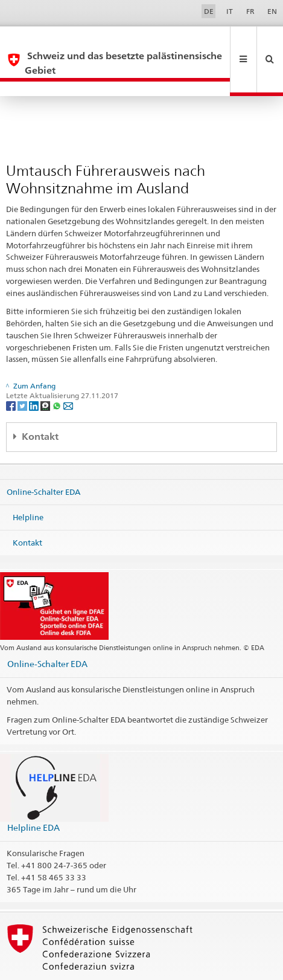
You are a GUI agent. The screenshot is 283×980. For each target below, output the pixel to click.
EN (272, 11)
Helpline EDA (33, 798)
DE (209, 11)
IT (230, 11)
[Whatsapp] (58, 377)
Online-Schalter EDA (43, 463)
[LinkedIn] (35, 377)
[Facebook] (12, 377)
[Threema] (46, 377)
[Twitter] (23, 377)
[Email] (68, 377)
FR (250, 11)
